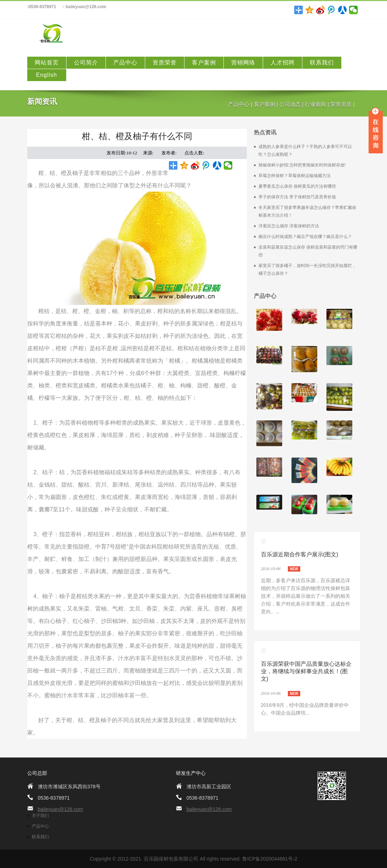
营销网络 (243, 63)
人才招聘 (283, 63)
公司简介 (86, 63)
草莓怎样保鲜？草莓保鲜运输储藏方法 (295, 176)
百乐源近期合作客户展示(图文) (300, 554)
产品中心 (125, 63)
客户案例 (204, 63)
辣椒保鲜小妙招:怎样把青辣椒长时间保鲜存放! (302, 165)
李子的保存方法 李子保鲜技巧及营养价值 (297, 197)
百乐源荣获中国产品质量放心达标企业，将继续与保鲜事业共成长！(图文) (306, 671)
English (47, 75)
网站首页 (47, 63)
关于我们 (40, 816)
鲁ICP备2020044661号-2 (270, 859)
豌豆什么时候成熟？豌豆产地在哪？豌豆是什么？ (305, 237)
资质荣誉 (165, 63)
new (294, 569)
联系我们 (322, 63)
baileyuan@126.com (84, 7)
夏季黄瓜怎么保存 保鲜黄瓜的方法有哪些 (297, 186)
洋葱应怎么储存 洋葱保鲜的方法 (289, 226)
